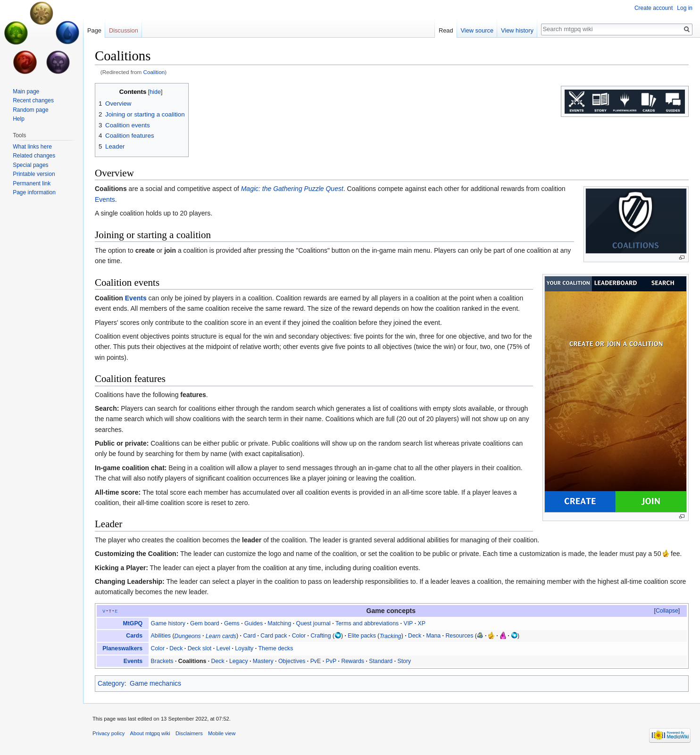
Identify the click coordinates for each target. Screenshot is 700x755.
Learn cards (221, 636)
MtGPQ (133, 623)
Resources (459, 636)
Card (249, 636)
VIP (408, 623)
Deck (415, 636)
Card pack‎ (274, 636)
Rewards (353, 661)
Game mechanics (155, 683)
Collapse (667, 611)
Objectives (292, 661)
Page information (34, 192)
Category (111, 683)
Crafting (321, 636)
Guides (254, 623)
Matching (279, 623)
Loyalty (244, 648)
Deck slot (200, 648)
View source (477, 30)
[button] (667, 611)
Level (223, 648)
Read (446, 30)
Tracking (390, 636)
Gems (232, 623)
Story (404, 661)
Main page (26, 91)
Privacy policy (108, 733)
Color (299, 636)
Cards (134, 636)
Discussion (124, 30)
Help (19, 119)
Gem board (205, 623)
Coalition (154, 72)
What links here (32, 147)
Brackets (162, 661)
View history (517, 30)
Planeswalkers (122, 648)
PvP (331, 661)
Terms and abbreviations (367, 623)
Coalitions (111, 189)
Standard (381, 661)
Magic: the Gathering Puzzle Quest (292, 189)
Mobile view (222, 733)
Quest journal (313, 623)
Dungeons (188, 636)
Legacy (239, 661)
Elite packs (362, 636)
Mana (433, 636)
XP (422, 623)
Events (105, 199)
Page (94, 30)
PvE (316, 661)
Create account (654, 8)
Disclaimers (189, 733)
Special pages (30, 165)
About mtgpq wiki (150, 733)
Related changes (34, 156)
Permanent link (32, 183)
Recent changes (33, 100)
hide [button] (155, 92)
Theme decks (276, 648)
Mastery (263, 661)
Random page (30, 110)
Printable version (34, 174)
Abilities (161, 636)
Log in (685, 8)
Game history (168, 623)
